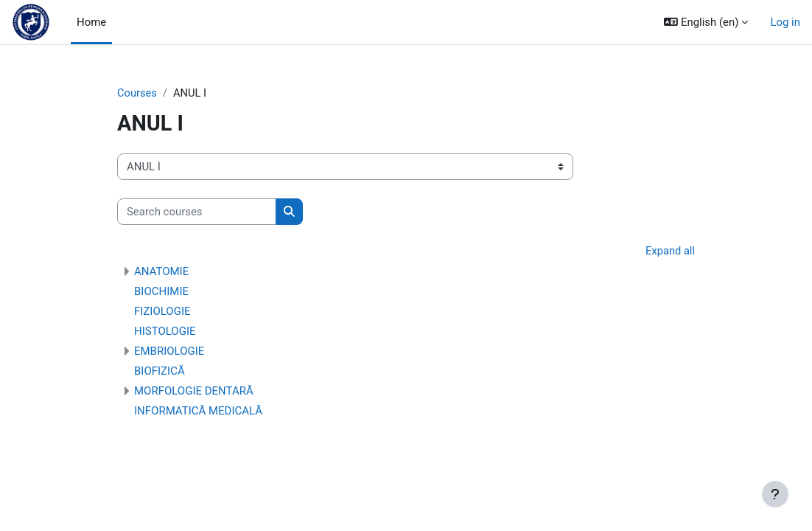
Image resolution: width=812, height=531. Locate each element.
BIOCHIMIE (161, 292)
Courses (137, 94)
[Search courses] (197, 212)
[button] (706, 22)
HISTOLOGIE (165, 332)
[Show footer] (775, 494)
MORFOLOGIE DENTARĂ (194, 392)
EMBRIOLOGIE (169, 352)
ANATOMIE (161, 272)
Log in (785, 22)
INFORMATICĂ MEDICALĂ (198, 412)
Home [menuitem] (91, 22)
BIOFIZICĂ (160, 372)
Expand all (670, 252)
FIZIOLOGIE (162, 312)
